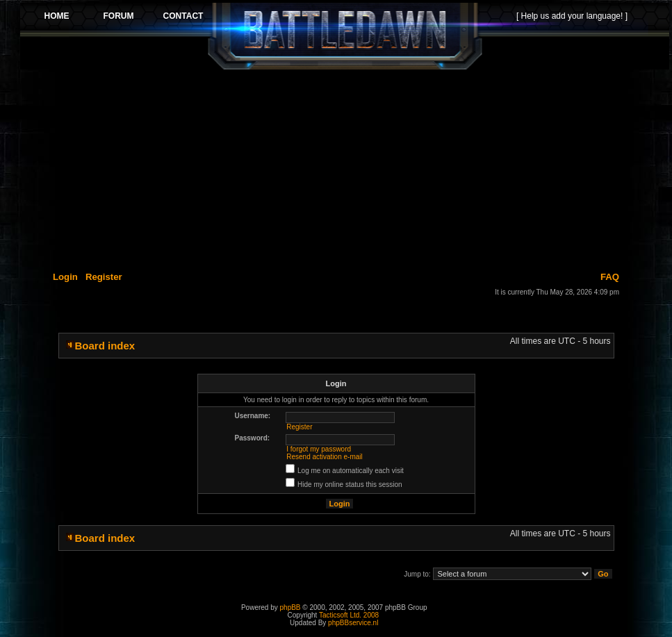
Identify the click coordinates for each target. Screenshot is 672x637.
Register (104, 277)
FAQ (610, 277)
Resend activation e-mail (325, 457)
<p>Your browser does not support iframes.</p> (345, 36)
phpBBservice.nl (353, 623)
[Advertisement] (345, 168)
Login (65, 277)
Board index (105, 346)
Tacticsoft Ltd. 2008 (349, 615)
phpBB (290, 607)
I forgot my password (319, 449)
